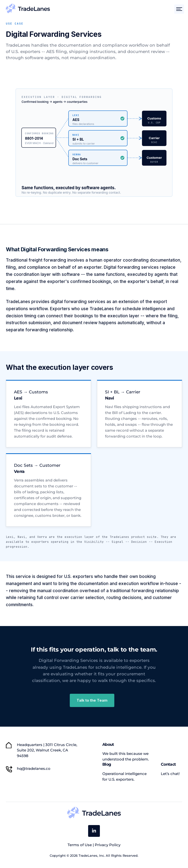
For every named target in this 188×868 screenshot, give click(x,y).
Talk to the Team (92, 700)
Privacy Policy (108, 845)
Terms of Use (80, 845)
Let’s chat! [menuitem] (170, 774)
